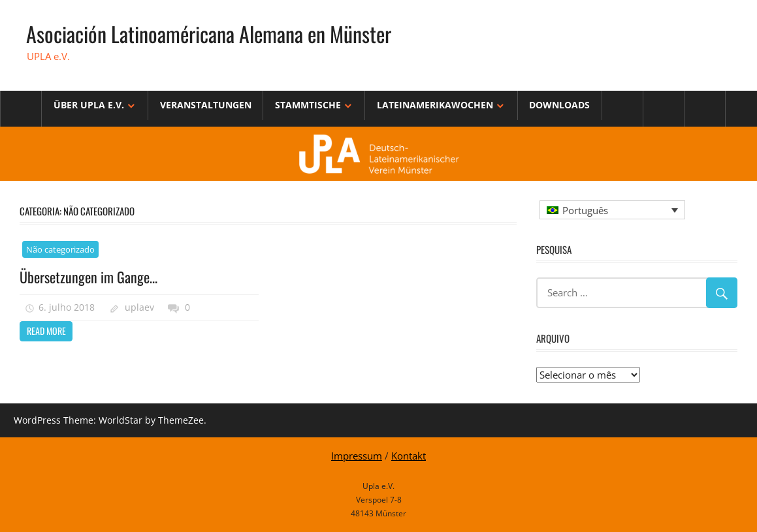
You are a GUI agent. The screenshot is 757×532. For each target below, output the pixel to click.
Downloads (559, 105)
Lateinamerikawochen (435, 105)
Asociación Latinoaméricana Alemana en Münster (209, 34)
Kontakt (409, 456)
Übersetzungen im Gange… (89, 277)
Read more (46, 331)
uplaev (139, 307)
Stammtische (308, 105)
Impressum (357, 456)
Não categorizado (60, 249)
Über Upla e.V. (89, 105)
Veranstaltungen (206, 105)
